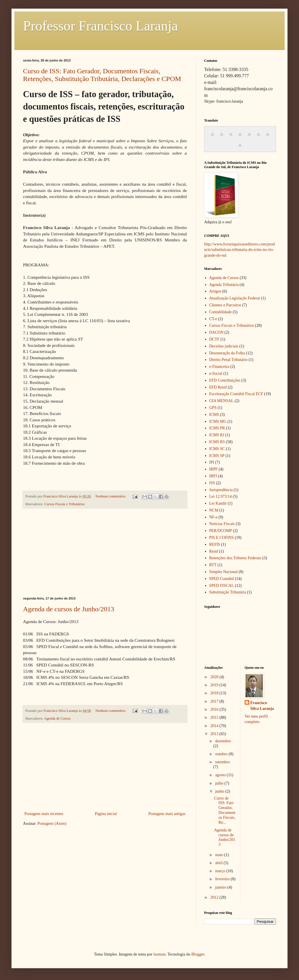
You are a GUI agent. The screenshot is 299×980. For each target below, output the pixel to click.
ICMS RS (217, 442)
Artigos (215, 291)
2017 (215, 701)
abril (219, 863)
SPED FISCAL (222, 586)
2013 (215, 734)
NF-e (213, 517)
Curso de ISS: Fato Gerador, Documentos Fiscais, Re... (225, 810)
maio (220, 855)
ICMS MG (218, 421)
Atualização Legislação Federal (235, 298)
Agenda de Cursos (57, 718)
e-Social (216, 373)
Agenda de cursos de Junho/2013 (69, 609)
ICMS (214, 415)
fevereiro (223, 879)
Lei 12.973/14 (221, 496)
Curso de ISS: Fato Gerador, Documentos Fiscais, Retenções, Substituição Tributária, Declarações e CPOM (102, 75)
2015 (215, 717)
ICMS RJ (217, 435)
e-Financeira (219, 367)
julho (220, 783)
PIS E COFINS (222, 538)
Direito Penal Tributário (229, 360)
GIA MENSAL (222, 401)
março (221, 871)
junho (220, 791)
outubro (222, 754)
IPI (212, 462)
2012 (215, 897)
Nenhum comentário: (111, 496)
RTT (213, 565)
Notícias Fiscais (222, 524)
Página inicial (106, 814)
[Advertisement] (105, 553)
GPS (213, 408)
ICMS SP (217, 456)
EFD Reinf (218, 387)
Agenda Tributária (224, 285)
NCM (214, 510)
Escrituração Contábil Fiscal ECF (236, 394)
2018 (215, 693)
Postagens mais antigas (167, 814)
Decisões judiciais (224, 346)
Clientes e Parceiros (225, 305)
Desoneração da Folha (227, 353)
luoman (160, 954)
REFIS (215, 544)
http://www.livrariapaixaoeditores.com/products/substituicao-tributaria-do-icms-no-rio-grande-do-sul (239, 250)
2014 (215, 726)
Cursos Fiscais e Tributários (64, 504)
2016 (215, 709)
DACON (216, 332)
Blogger (198, 954)
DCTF (214, 339)
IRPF (214, 469)
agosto (221, 775)
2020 (215, 677)
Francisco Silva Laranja (262, 706)
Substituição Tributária (228, 592)
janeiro (221, 887)
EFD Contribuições (225, 380)
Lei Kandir (218, 503)
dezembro (223, 741)
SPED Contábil (222, 579)
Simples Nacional (224, 572)
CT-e (213, 319)
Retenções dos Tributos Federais (235, 558)
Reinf (214, 551)
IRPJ (213, 476)
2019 (215, 685)
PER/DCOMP (221, 531)
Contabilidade (221, 312)
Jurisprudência (221, 490)
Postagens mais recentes (44, 814)
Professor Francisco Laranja (100, 26)
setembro (222, 762)
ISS (212, 483)
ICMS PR (217, 428)
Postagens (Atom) (52, 824)
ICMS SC (217, 449)
